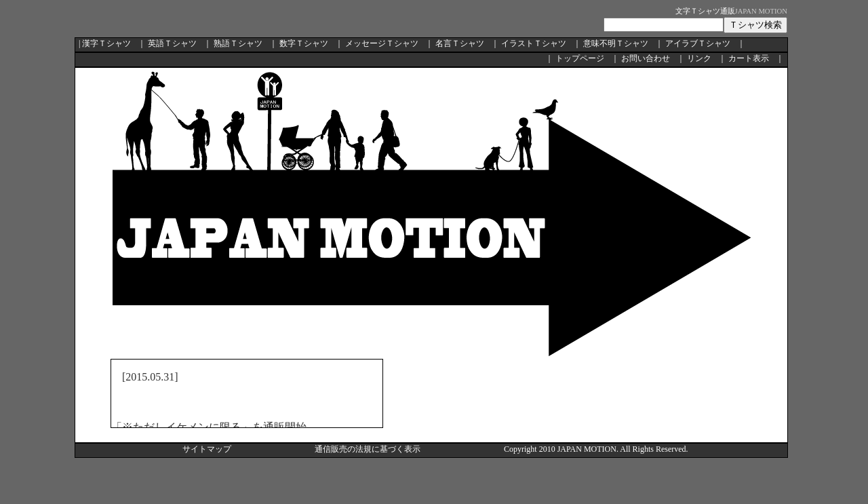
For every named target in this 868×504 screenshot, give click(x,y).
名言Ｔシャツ (460, 43)
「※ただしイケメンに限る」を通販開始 (209, 427)
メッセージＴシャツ (382, 43)
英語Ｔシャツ (172, 43)
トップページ (580, 58)
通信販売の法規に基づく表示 (368, 449)
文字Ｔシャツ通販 (705, 11)
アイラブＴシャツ (698, 43)
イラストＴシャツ (534, 43)
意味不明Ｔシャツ (616, 43)
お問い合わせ (646, 58)
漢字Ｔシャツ (106, 43)
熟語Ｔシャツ (238, 43)
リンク (699, 58)
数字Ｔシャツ (304, 43)
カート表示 (749, 58)
